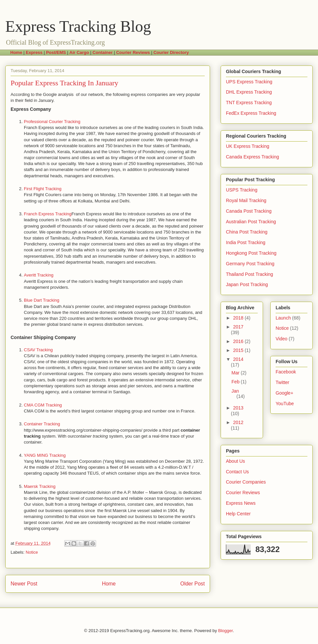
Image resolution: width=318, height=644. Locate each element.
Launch (283, 318)
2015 (239, 350)
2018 (239, 318)
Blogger (226, 631)
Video (282, 339)
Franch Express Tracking (48, 214)
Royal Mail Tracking (246, 200)
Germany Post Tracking (250, 264)
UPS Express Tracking (249, 82)
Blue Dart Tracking (42, 300)
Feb (236, 382)
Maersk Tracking (40, 486)
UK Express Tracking (248, 146)
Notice (32, 552)
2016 (239, 341)
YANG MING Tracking (45, 455)
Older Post (192, 584)
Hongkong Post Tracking (251, 253)
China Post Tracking (247, 232)
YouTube (285, 404)
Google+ (284, 393)
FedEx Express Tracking (251, 113)
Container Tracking (42, 424)
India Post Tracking (246, 242)
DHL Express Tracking (249, 92)
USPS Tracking (242, 190)
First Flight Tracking (43, 189)
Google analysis (60, 94)
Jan (235, 391)
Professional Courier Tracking (52, 122)
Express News (241, 503)
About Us (236, 461)
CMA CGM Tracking (43, 405)
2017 (238, 327)
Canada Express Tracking (252, 157)
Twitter (282, 382)
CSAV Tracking (38, 350)
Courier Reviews (243, 493)
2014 (238, 359)
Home (109, 584)
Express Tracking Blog (78, 26)
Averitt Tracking (39, 275)
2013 (238, 408)
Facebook (286, 372)
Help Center (238, 514)
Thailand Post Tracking (249, 274)
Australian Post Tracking (251, 222)
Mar (236, 373)
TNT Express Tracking (249, 103)
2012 (238, 422)
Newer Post (24, 584)
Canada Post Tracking (249, 211)
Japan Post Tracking (247, 284)
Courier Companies (246, 482)
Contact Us (237, 472)
